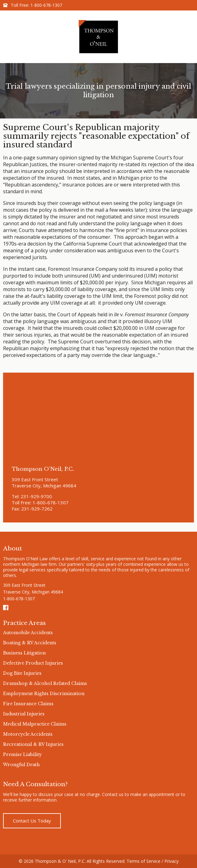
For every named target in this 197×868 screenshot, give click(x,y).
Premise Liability (22, 754)
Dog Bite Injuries (22, 673)
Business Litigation (24, 653)
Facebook (6, 608)
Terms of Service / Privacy (153, 861)
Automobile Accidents (28, 633)
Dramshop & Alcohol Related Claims (45, 683)
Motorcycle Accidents (28, 734)
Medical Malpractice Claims (35, 724)
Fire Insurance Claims (28, 704)
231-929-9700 (36, 496)
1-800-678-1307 (46, 5)
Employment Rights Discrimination (44, 694)
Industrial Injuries (24, 714)
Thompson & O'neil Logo (99, 37)
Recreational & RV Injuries (33, 744)
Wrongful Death (21, 765)
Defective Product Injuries (33, 663)
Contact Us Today (32, 821)
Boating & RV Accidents (30, 643)
